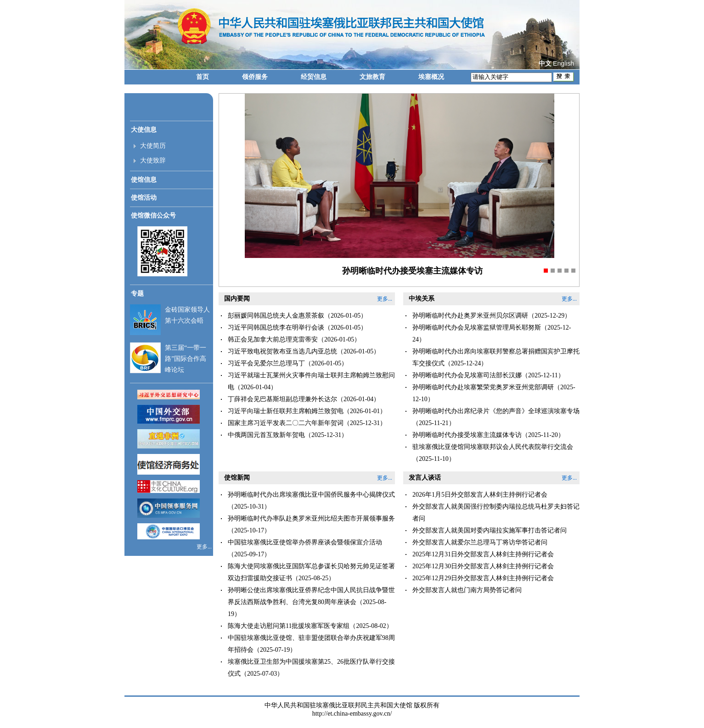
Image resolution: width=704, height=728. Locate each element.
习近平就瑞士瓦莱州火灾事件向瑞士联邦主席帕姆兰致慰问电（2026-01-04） (311, 381)
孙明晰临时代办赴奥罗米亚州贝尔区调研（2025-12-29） (492, 316)
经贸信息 (314, 77)
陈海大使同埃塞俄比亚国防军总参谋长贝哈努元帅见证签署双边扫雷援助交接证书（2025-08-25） (311, 572)
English (563, 63)
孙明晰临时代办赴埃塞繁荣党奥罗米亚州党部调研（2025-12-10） (494, 393)
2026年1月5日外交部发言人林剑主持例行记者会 (480, 495)
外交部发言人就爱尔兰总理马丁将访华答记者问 (480, 542)
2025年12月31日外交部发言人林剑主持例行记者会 (483, 554)
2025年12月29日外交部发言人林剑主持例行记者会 (483, 578)
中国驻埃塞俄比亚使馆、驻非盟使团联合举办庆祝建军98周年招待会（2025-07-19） (311, 644)
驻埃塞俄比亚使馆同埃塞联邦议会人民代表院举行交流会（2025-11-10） (493, 453)
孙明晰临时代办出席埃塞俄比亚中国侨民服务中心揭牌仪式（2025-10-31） (311, 501)
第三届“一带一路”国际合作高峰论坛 (186, 359)
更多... (205, 547)
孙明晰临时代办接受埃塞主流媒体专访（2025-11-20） (488, 435)
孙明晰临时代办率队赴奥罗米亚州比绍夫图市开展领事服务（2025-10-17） (311, 524)
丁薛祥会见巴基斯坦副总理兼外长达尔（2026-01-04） (304, 399)
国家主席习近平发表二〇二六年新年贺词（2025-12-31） (307, 423)
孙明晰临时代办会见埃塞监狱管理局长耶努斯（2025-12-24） (492, 333)
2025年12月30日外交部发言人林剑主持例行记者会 (483, 566)
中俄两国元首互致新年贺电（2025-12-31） (288, 435)
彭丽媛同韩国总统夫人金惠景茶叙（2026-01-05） (297, 316)
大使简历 (153, 146)
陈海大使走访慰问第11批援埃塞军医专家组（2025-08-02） (310, 626)
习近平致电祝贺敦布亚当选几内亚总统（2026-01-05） (304, 351)
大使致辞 (153, 160)
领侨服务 (255, 77)
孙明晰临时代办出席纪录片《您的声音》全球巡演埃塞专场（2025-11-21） (496, 417)
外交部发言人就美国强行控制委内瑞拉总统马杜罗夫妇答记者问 (496, 512)
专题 (137, 294)
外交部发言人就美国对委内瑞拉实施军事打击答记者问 (490, 530)
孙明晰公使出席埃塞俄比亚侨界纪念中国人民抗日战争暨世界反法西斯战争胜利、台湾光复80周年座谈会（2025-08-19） (311, 602)
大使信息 (144, 130)
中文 (545, 64)
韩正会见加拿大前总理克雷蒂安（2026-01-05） (294, 339)
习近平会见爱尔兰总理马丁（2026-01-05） (288, 363)
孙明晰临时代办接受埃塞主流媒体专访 (412, 271)
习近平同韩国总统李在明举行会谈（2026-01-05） (297, 328)
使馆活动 (144, 198)
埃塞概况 (431, 77)
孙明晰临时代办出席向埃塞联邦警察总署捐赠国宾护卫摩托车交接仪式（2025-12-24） (496, 357)
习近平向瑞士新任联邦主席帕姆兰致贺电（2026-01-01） (307, 411)
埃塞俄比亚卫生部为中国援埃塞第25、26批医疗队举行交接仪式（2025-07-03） (311, 668)
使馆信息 (144, 180)
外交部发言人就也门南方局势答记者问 (467, 590)
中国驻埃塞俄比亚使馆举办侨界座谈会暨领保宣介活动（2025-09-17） (305, 548)
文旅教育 (372, 77)
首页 (203, 77)
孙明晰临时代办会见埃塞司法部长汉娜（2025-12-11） (488, 375)
